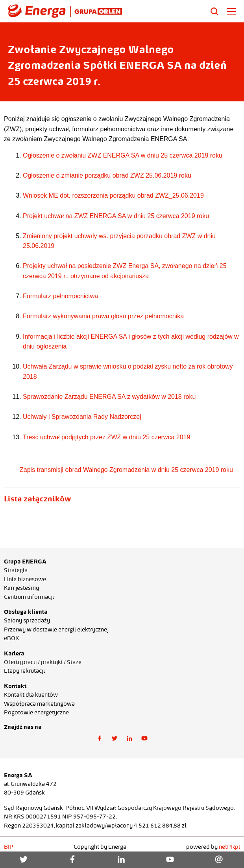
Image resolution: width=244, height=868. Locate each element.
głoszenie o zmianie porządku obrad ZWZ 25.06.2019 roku (109, 175)
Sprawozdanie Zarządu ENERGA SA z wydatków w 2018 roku (109, 397)
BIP (9, 847)
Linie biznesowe (25, 579)
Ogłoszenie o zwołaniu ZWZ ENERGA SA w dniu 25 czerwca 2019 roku (123, 155)
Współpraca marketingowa (39, 704)
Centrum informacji (29, 597)
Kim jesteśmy (21, 588)
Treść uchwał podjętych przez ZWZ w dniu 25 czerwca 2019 (106, 437)
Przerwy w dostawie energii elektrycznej (56, 629)
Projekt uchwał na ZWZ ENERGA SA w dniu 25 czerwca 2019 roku (116, 216)
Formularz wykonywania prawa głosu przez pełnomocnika (103, 316)
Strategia (16, 570)
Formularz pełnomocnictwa (60, 296)
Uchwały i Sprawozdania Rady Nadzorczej (83, 417)
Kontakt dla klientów (31, 695)
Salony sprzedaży (27, 620)
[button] (100, 738)
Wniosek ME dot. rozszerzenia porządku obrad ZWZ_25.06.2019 (113, 195)
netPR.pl (229, 847)
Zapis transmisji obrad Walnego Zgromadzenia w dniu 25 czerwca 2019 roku (126, 470)
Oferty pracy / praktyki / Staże (43, 662)
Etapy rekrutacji (24, 671)
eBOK (11, 638)
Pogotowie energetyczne (36, 712)
